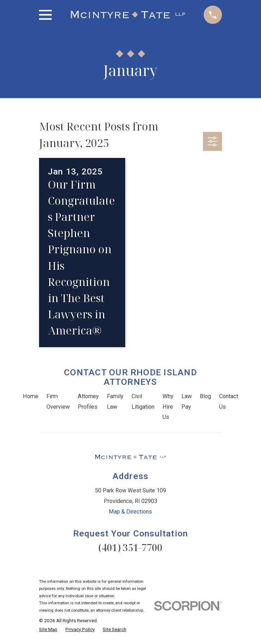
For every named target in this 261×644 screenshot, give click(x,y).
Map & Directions (130, 512)
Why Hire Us (168, 407)
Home (31, 396)
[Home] (128, 15)
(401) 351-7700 (130, 548)
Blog (205, 396)
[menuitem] (48, 629)
